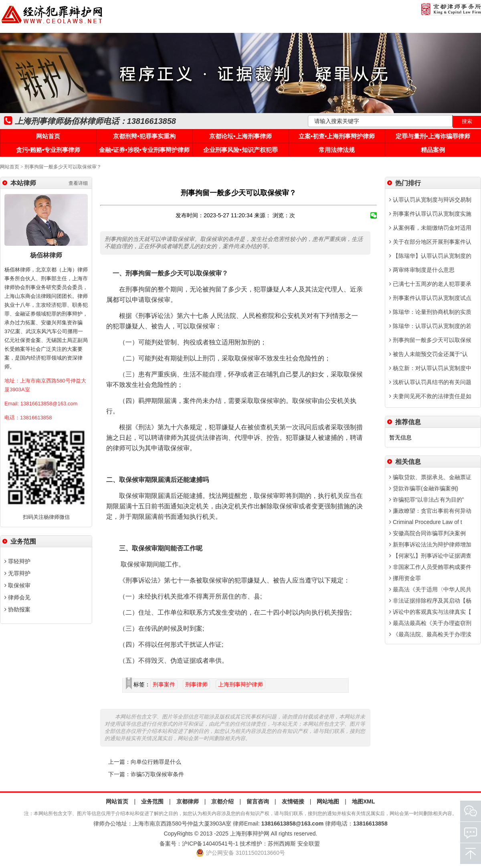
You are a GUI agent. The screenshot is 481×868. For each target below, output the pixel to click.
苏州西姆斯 (282, 844)
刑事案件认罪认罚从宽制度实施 (430, 214)
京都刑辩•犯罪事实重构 (144, 136)
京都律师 (188, 801)
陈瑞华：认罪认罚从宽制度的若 (430, 326)
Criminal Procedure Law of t (426, 522)
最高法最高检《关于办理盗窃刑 (430, 623)
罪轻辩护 (17, 561)
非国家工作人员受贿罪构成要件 (430, 567)
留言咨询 (258, 801)
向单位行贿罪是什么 (156, 762)
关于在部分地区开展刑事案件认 (430, 242)
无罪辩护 (17, 573)
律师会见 (17, 597)
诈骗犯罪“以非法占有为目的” (426, 500)
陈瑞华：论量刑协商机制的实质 (430, 312)
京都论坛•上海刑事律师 (240, 136)
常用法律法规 (337, 150)
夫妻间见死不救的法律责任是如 (430, 396)
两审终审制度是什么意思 (422, 270)
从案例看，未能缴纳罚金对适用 (430, 228)
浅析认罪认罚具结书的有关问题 (430, 382)
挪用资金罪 (405, 578)
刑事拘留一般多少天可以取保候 (430, 340)
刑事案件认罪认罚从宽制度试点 (430, 298)
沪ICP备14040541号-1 (210, 844)
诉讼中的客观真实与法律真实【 (430, 612)
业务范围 (152, 801)
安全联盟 (309, 844)
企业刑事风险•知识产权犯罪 (240, 150)
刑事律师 (196, 684)
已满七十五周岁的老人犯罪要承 (430, 284)
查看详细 (78, 183)
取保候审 (17, 585)
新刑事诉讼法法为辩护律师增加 (430, 544)
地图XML (364, 801)
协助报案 (17, 609)
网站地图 (328, 801)
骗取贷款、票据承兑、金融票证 (430, 477)
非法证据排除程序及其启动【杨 (430, 601)
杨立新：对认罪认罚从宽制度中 (430, 368)
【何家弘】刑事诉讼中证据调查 (430, 556)
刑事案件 (164, 684)
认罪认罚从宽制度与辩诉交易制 (430, 200)
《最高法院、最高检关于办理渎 (430, 634)
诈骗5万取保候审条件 (157, 774)
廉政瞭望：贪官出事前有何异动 (430, 511)
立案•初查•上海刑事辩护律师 (337, 136)
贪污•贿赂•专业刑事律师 (48, 150)
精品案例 (433, 150)
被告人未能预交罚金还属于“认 (428, 354)
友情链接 (293, 801)
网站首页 (48, 136)
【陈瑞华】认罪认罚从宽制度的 (430, 256)
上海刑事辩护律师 (240, 684)
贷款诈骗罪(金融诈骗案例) (424, 488)
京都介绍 (222, 801)
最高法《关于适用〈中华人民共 (430, 589)
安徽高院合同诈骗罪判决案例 (427, 533)
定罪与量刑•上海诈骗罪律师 (433, 136)
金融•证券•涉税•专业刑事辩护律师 (144, 150)
